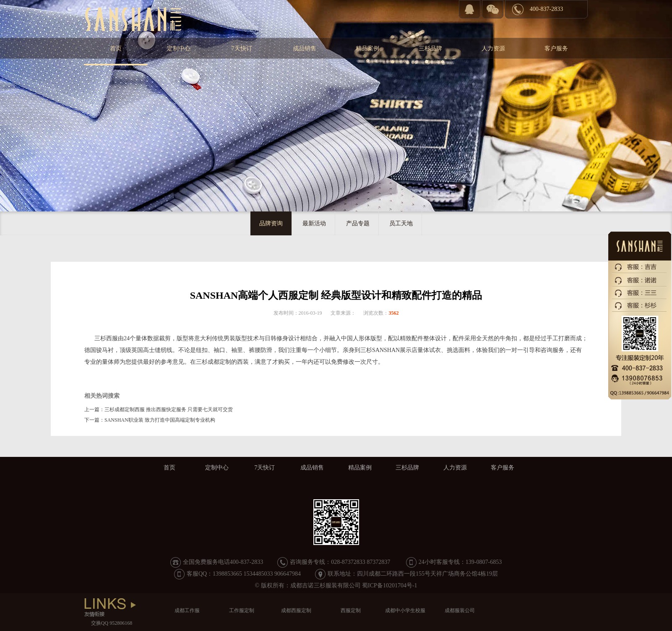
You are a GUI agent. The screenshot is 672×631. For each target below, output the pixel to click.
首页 (116, 48)
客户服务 (556, 48)
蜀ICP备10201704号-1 (389, 585)
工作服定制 (242, 610)
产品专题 (358, 223)
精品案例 (367, 48)
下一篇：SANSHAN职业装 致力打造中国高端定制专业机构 (150, 420)
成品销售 (305, 48)
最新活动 (314, 223)
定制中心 (179, 48)
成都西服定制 (296, 610)
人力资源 (493, 48)
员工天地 (401, 223)
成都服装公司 (460, 610)
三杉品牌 (430, 48)
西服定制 (351, 610)
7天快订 (242, 48)
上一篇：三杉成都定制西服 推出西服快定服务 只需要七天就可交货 (159, 409)
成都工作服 (187, 610)
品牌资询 (271, 223)
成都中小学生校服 (405, 610)
